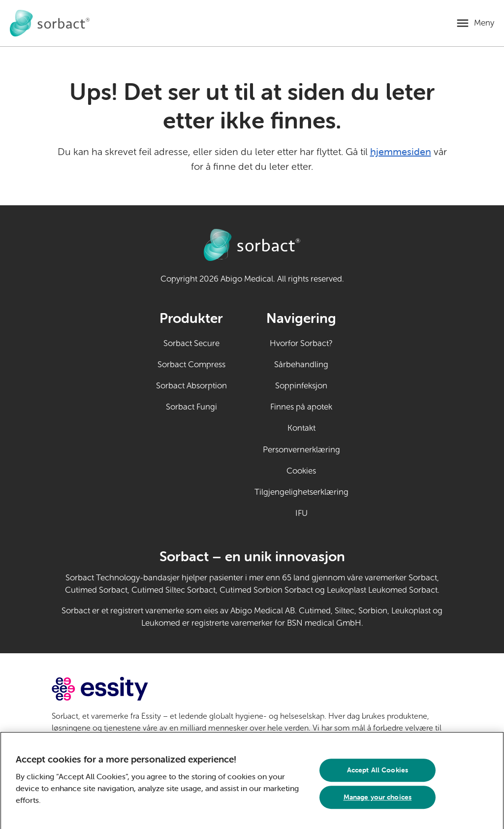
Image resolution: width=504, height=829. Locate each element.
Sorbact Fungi (191, 407)
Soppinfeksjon (301, 386)
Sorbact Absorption (191, 386)
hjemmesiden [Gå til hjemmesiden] (401, 151)
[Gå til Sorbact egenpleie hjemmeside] (50, 23)
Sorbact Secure (191, 343)
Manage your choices (378, 800)
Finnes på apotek (301, 407)
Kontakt (301, 428)
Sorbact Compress (191, 365)
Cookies (301, 471)
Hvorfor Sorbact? (301, 343)
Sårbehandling (301, 365)
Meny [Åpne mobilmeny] (484, 23)
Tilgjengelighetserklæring (301, 492)
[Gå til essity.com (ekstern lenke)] (117, 689)
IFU (322, 512)
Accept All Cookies (378, 773)
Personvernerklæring (301, 450)
